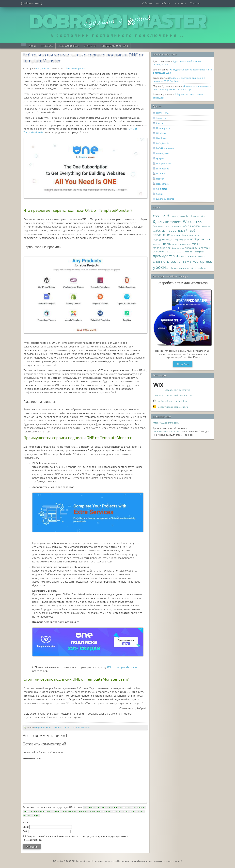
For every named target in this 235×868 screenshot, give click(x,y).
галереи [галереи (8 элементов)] (177, 239)
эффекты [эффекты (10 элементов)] (203, 268)
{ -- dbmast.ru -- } (32, 3)
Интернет (161, 173)
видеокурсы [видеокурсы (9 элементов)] (195, 235)
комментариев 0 (76, 68)
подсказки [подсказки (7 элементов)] (189, 252)
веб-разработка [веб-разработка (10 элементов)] (180, 235)
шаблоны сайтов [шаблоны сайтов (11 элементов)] (188, 268)
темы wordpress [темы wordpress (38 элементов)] (197, 261)
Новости (161, 179)
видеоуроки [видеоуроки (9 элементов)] (159, 239)
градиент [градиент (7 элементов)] (185, 239)
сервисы (68, 728)
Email (26, 827)
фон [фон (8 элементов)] (168, 268)
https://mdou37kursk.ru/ (166, 431)
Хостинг (195, 3)
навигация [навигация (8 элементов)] (179, 248)
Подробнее (183, 364)
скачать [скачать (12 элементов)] (192, 256)
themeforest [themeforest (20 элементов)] (174, 222)
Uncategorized (164, 128)
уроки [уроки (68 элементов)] (159, 267)
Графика (161, 158)
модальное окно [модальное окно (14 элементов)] (163, 248)
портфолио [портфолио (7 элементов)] (200, 252)
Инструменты (164, 163)
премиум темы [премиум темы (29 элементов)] (165, 256)
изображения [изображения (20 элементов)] (200, 239)
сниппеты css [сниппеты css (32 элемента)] (164, 261)
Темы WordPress (68, 46)
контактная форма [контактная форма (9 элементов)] (182, 244)
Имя (25, 822)
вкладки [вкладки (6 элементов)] (169, 239)
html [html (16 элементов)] (189, 216)
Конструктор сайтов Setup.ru (172, 407)
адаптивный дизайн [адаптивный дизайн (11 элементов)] (176, 226)
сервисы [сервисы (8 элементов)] (182, 256)
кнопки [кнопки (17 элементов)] (167, 244)
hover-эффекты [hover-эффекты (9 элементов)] (178, 216)
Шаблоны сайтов (165, 199)
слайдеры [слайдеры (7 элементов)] (201, 256)
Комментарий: (32, 758)
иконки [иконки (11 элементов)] (157, 244)
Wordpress (162, 138)
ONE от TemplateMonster (122, 667)
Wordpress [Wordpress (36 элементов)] (193, 221)
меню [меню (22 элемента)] (196, 244)
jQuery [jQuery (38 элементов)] (159, 221)
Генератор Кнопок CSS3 (114, 46)
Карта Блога (163, 3)
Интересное (163, 169)
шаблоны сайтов (82, 728)
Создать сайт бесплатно (177, 390)
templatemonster (43, 728)
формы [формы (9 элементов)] (174, 268)
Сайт (26, 831)
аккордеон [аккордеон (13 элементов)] (195, 226)
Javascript (161, 118)
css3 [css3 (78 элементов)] (164, 215)
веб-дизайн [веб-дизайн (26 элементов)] (180, 230)
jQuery (160, 123)
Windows (161, 133)
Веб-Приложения (166, 148)
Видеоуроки (163, 153)
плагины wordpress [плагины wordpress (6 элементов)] (176, 252)
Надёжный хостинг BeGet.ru (172, 401)
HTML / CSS (47, 46)
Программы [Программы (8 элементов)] (159, 226)
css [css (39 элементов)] (156, 216)
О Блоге (147, 3)
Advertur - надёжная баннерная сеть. (174, 395)
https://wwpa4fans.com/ (166, 423)
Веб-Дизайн (42, 68)
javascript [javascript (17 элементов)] (199, 216)
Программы (163, 184)
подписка (57, 728)
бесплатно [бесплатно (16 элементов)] (163, 231)
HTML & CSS (163, 113)
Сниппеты (90, 46)
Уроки (32, 46)
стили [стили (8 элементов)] (179, 262)
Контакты (180, 3)
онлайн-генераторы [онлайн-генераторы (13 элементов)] (197, 248)
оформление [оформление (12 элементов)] (160, 251)
